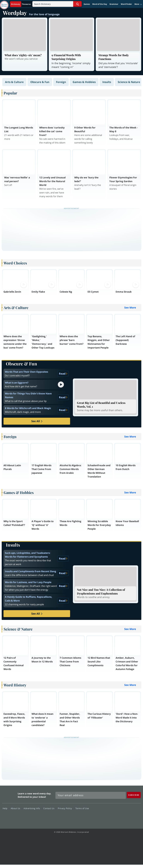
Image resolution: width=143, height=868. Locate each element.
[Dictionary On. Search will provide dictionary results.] (21, 4)
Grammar (114, 4)
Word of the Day (100, 4)
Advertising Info (33, 808)
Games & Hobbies (84, 82)
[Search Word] (77, 4)
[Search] (57, 4)
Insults (107, 82)
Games (87, 4)
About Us (16, 808)
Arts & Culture (14, 82)
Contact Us (50, 808)
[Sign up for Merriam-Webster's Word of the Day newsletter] (91, 795)
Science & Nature (129, 82)
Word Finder (126, 4)
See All (37, 421)
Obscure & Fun (40, 82)
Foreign (61, 82)
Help (6, 808)
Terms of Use (82, 808)
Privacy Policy (66, 808)
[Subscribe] (134, 795)
